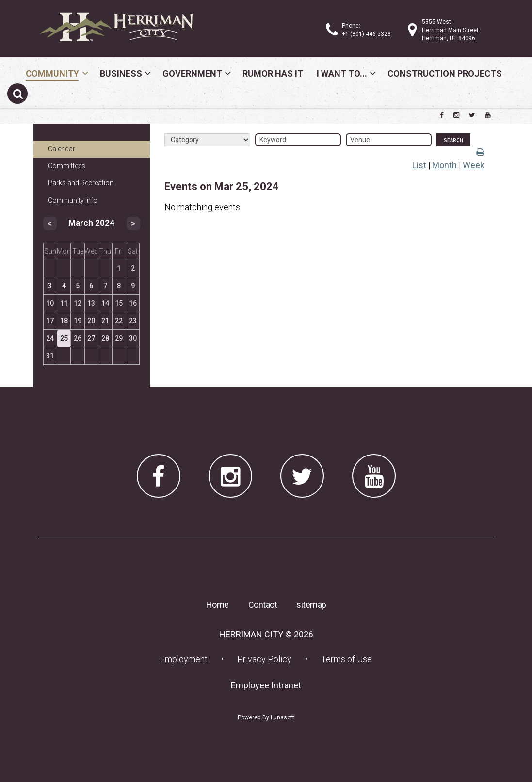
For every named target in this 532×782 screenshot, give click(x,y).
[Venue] (389, 140)
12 (78, 303)
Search (453, 140)
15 (119, 303)
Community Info (73, 200)
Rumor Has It (273, 73)
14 (105, 303)
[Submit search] (17, 94)
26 (78, 338)
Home (218, 605)
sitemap (311, 605)
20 (91, 321)
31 (50, 356)
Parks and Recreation (81, 183)
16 (133, 303)
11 (64, 303)
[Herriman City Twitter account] (472, 115)
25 (64, 338)
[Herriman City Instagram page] (456, 115)
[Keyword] (298, 140)
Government (192, 73)
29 (119, 338)
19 (78, 321)
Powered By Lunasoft (266, 717)
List (419, 165)
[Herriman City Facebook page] (442, 115)
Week (474, 165)
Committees (67, 166)
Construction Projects (445, 73)
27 (91, 338)
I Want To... (342, 73)
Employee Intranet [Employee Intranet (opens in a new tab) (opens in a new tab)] (269, 685)
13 (91, 303)
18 (64, 321)
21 (105, 321)
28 (105, 338)
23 (133, 321)
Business (121, 73)
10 (50, 303)
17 (50, 321)
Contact (263, 605)
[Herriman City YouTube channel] (488, 115)
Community (52, 73)
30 (133, 338)
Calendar (62, 149)
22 (119, 321)
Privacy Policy (264, 659)
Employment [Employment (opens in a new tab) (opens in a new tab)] (187, 659)
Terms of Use (347, 659)
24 (50, 338)
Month (444, 165)
